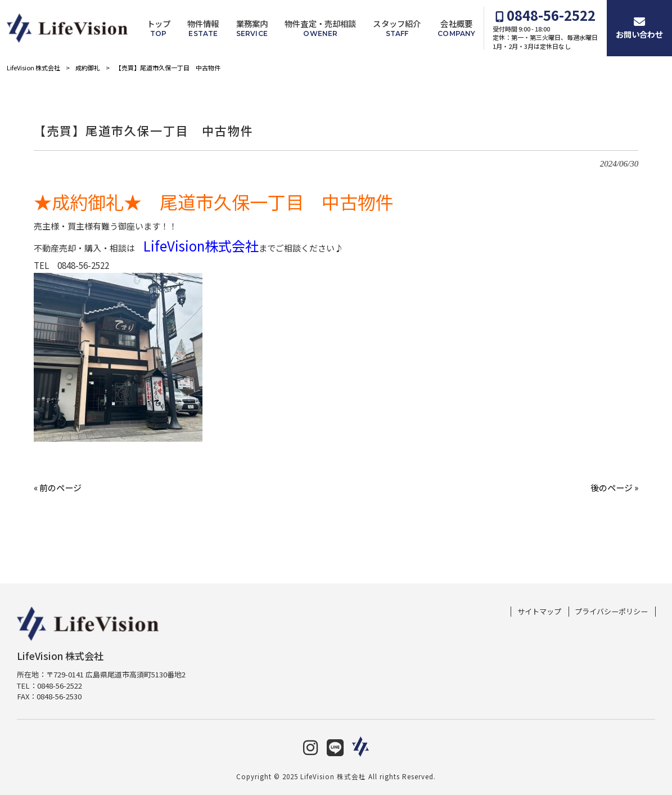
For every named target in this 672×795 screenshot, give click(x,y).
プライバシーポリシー (611, 612)
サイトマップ (539, 612)
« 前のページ (58, 488)
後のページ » (614, 488)
